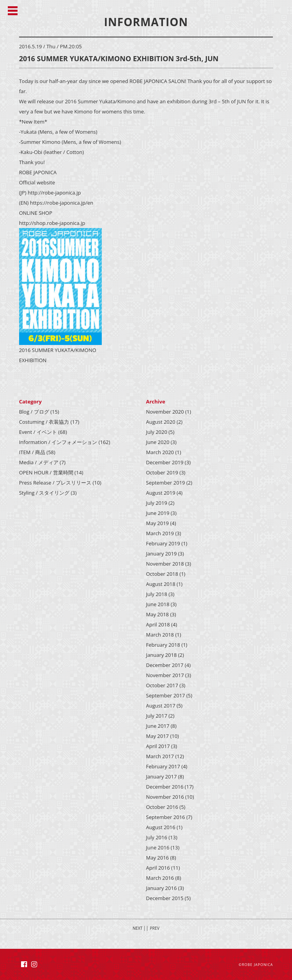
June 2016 (158, 847)
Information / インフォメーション (58, 442)
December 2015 (165, 898)
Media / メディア (39, 462)
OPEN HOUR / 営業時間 (46, 472)
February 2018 (163, 645)
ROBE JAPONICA (257, 965)
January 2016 (162, 888)
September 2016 (166, 817)
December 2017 (165, 665)
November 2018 (165, 564)
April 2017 (158, 746)
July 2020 (157, 432)
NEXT (138, 928)
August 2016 (161, 827)
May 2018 (158, 614)
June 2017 (158, 726)
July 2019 (157, 503)
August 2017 (161, 706)
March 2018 (160, 635)
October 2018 (162, 574)
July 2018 (157, 594)
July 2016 (157, 837)
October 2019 (162, 472)
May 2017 (158, 736)
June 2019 (158, 513)
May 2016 (158, 858)
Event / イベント (38, 432)
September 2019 (166, 483)
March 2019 (160, 533)
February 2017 (163, 766)
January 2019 (162, 554)
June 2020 (158, 442)
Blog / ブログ (34, 412)
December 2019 (165, 462)
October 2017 (162, 685)
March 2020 (160, 452)
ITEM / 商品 (32, 452)
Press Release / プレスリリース (55, 483)
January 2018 (162, 655)
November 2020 (165, 412)
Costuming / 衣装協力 (44, 422)
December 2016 (165, 787)
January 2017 (162, 777)
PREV (155, 928)
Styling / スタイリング (44, 493)
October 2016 (162, 807)
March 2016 (160, 878)
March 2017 (160, 756)
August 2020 (161, 422)
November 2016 (165, 797)
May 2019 (158, 523)
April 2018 (158, 624)
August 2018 (161, 584)
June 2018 (158, 604)
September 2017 (166, 695)
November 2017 (165, 675)
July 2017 (157, 716)
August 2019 (161, 493)
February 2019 (163, 543)
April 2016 (158, 868)
